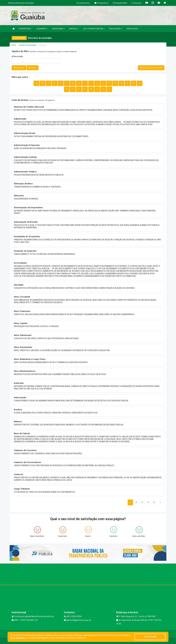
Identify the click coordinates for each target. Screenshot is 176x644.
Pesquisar (19, 68)
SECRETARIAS (59, 29)
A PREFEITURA (25, 29)
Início (14, 45)
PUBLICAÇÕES (116, 29)
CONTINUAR (150, 637)
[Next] (154, 502)
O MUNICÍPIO (42, 29)
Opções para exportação (151, 68)
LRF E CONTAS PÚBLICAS (94, 29)
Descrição (17, 56)
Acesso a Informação (28, 45)
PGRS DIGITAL (133, 29)
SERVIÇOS (74, 29)
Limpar (33, 68)
